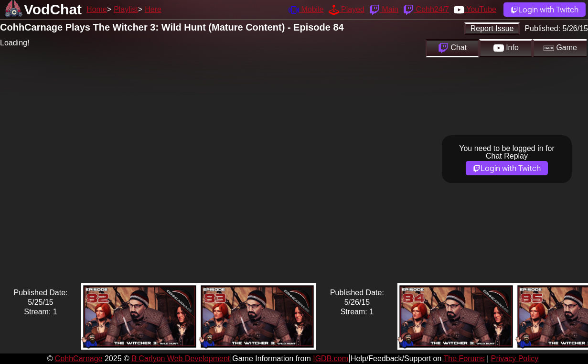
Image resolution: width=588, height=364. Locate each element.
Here (153, 9)
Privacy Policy (515, 359)
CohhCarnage (79, 359)
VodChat (53, 9)
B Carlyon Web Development (181, 359)
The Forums (464, 359)
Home (97, 9)
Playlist (126, 9)
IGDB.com (331, 359)
